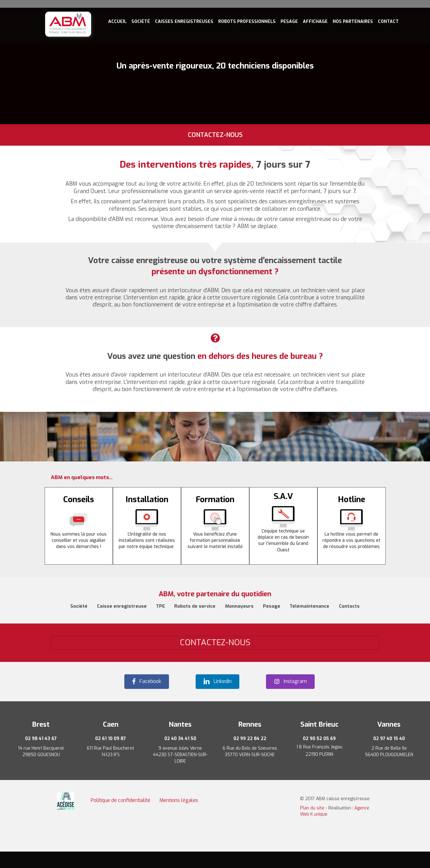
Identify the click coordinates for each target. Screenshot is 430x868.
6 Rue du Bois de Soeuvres (250, 748)
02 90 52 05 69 (319, 739)
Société (141, 22)
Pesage (289, 22)
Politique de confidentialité (121, 800)
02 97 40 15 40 (389, 739)
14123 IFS (111, 755)
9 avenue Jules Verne (180, 748)
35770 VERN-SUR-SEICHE (250, 755)
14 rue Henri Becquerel (41, 748)
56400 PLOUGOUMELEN (389, 755)
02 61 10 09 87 (111, 739)
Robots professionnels (247, 22)
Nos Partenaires (353, 22)
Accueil (117, 22)
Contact (388, 22)
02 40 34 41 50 (180, 739)
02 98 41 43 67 (41, 739)
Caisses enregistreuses (184, 22)
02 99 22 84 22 (250, 739)
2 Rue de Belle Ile (389, 748)
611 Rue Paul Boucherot (111, 748)
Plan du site (312, 808)
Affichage (315, 22)
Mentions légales (179, 800)
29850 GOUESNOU (41, 755)
